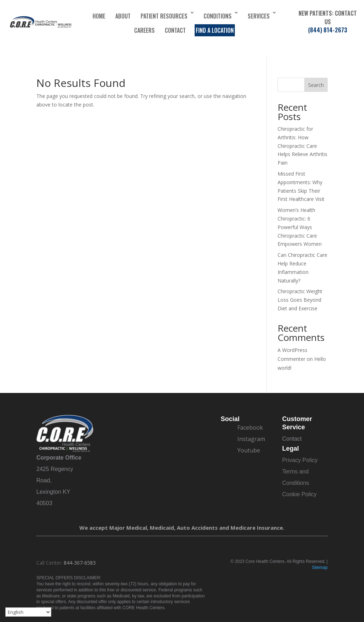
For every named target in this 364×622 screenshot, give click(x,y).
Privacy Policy (300, 460)
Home (99, 16)
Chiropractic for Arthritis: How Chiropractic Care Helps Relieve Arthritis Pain (302, 146)
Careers (144, 30)
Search (316, 85)
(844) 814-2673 (328, 30)
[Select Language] (28, 612)
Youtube (249, 450)
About (123, 16)
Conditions (218, 16)
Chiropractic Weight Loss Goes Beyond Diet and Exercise (300, 300)
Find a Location (215, 30)
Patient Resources (164, 16)
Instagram (251, 439)
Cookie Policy (299, 494)
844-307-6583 (80, 563)
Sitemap (320, 567)
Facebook (250, 427)
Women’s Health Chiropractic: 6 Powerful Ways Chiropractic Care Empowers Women (300, 227)
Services (259, 16)
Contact (175, 30)
